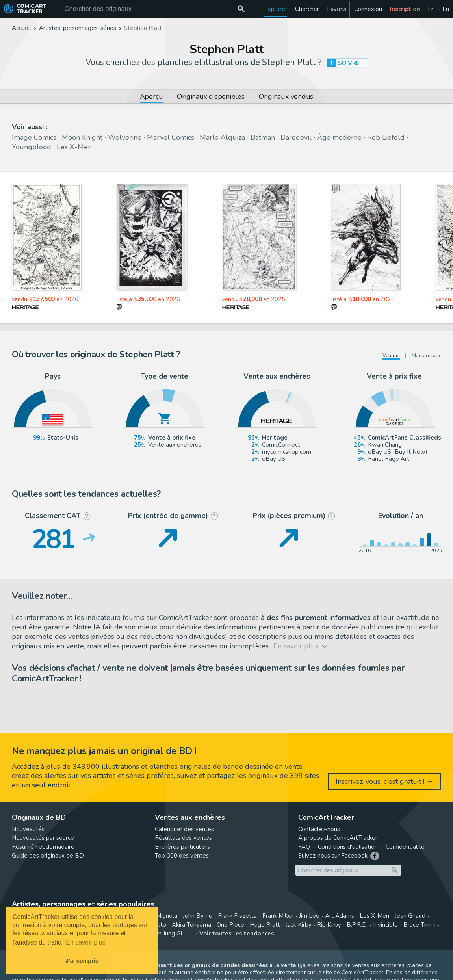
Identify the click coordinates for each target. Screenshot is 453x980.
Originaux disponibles (211, 97)
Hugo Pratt (265, 925)
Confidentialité (405, 847)
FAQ (304, 847)
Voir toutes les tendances (237, 934)
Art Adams (340, 916)
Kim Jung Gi (167, 934)
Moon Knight (82, 137)
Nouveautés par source (43, 838)
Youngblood (32, 147)
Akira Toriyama (191, 925)
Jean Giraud (410, 916)
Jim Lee (309, 916)
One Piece (230, 925)
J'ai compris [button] (82, 961)
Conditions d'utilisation (348, 847)
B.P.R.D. (357, 925)
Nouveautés (28, 829)
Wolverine (125, 137)
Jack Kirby (299, 925)
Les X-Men (74, 147)
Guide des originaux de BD (48, 856)
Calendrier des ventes (184, 829)
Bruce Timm (420, 925)
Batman (263, 137)
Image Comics (34, 137)
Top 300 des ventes (182, 856)
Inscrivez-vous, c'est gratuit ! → (384, 781)
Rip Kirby (329, 925)
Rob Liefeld (386, 137)
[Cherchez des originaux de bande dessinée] (155, 9)
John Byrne (198, 916)
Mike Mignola (160, 916)
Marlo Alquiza (222, 137)
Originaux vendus (286, 97)
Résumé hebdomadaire (43, 847)
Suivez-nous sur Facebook (333, 856)
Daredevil (296, 137)
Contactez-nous (319, 829)
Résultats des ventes (183, 838)
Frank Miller (278, 916)
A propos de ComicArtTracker (338, 838)
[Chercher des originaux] (241, 9)
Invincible (385, 925)
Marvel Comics (171, 137)
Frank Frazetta (237, 916)
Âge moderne (339, 137)
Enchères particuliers (182, 847)
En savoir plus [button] (86, 942)
